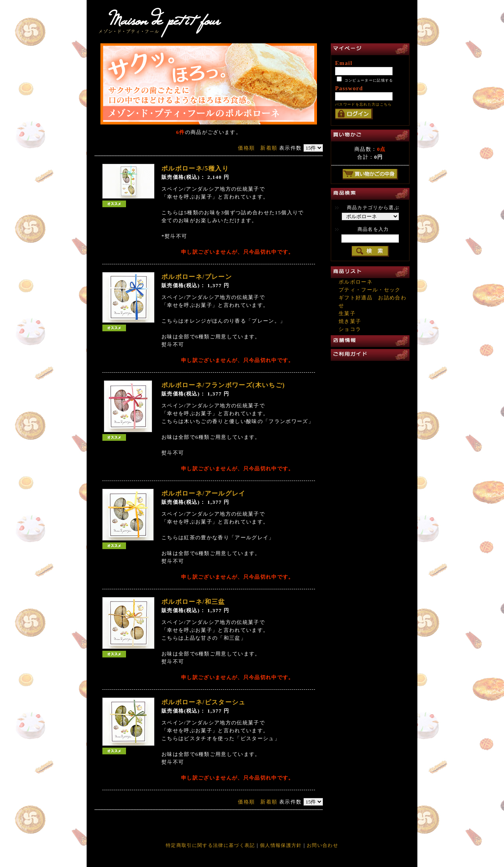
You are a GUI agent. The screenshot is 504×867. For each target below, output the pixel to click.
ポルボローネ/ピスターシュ (204, 702)
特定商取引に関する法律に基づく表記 (211, 845)
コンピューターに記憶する (369, 80)
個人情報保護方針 (281, 845)
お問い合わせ (322, 845)
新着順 (269, 148)
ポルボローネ (356, 282)
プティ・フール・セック (370, 290)
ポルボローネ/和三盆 (193, 602)
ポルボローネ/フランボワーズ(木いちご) (223, 385)
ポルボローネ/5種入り (195, 168)
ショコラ (350, 329)
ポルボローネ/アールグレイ (204, 493)
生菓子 (347, 313)
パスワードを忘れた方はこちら (364, 104)
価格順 (246, 148)
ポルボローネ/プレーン (197, 277)
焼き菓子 (350, 321)
